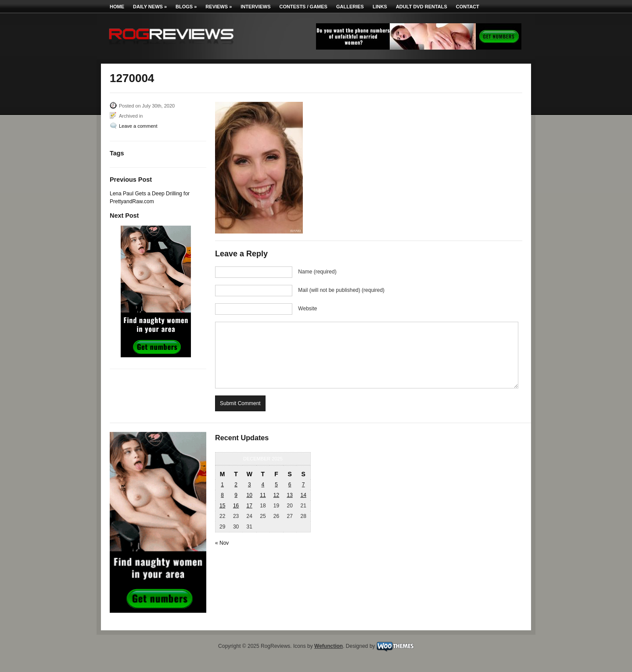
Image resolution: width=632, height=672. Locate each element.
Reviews (219, 7)
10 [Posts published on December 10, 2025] (250, 495)
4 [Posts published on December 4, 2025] (263, 485)
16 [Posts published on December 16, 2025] (236, 506)
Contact (468, 7)
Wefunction (329, 646)
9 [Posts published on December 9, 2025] (236, 495)
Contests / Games (303, 7)
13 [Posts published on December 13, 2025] (289, 495)
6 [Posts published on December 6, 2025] (290, 485)
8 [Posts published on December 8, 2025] (222, 495)
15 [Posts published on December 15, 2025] (222, 506)
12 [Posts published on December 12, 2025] (276, 495)
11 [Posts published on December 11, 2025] (263, 495)
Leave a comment (138, 126)
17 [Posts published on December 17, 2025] (250, 506)
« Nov (222, 543)
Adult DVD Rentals (422, 7)
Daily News (150, 7)
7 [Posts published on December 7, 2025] (303, 485)
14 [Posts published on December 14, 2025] (303, 495)
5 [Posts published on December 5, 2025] (276, 485)
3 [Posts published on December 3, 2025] (250, 485)
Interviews (255, 7)
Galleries (350, 7)
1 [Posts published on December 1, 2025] (222, 485)
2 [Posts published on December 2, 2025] (236, 485)
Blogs (186, 7)
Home (117, 7)
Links (380, 7)
